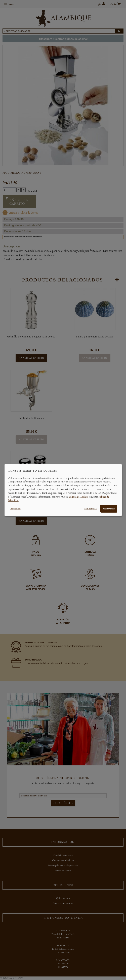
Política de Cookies (79, 496)
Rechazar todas (90, 508)
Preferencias (15, 508)
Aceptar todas (109, 508)
